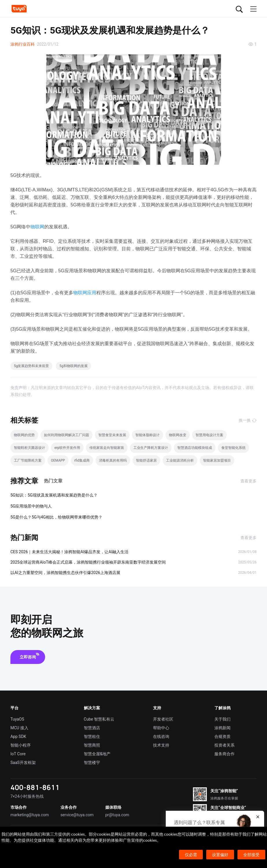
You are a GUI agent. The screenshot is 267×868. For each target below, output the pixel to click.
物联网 (37, 227)
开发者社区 (163, 719)
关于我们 (222, 719)
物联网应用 (85, 293)
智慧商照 (92, 745)
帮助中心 (161, 728)
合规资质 (222, 736)
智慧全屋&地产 (97, 754)
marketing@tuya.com (30, 815)
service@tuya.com (77, 815)
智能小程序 (21, 745)
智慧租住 (92, 736)
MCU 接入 (19, 728)
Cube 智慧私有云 (99, 719)
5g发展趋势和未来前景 (31, 366)
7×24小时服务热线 (27, 796)
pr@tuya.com (117, 815)
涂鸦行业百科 (23, 44)
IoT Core (18, 754)
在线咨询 (161, 736)
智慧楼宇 (92, 762)
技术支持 (161, 745)
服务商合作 (224, 754)
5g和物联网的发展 (73, 366)
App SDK (18, 736)
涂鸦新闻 (222, 728)
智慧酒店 (92, 728)
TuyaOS (17, 719)
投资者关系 (224, 745)
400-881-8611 (35, 787)
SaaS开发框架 (23, 762)
